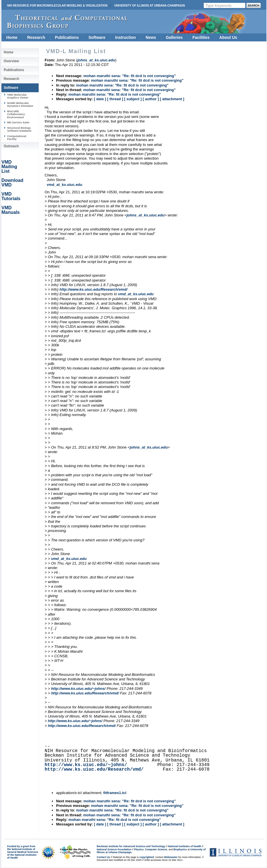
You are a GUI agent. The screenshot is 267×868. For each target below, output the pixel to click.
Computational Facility (17, 137)
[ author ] (151, 99)
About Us (228, 37)
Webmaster (171, 857)
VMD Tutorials (11, 196)
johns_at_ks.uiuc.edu (145, 215)
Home (12, 37)
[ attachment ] (172, 99)
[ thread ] (115, 99)
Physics (139, 849)
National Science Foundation (114, 849)
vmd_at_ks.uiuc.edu (64, 185)
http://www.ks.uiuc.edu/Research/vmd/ (93, 289)
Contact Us (103, 857)
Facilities (201, 37)
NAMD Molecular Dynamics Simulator (20, 104)
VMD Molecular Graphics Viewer (18, 96)
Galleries (174, 37)
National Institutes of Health (185, 846)
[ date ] (100, 99)
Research (36, 37)
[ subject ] (133, 99)
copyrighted (147, 857)
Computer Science (156, 849)
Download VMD (12, 183)
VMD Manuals (11, 210)
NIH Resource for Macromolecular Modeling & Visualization (57, 6)
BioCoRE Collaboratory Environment (16, 114)
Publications (67, 37)
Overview (11, 61)
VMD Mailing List (9, 167)
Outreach (11, 146)
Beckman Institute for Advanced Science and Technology (131, 846)
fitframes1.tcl (115, 793)
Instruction (125, 37)
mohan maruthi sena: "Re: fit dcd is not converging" (129, 76)
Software (97, 37)
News (151, 37)
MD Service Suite (18, 122)
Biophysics (180, 849)
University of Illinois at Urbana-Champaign (150, 6)
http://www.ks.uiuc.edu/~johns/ (78, 689)
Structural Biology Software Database (19, 129)
